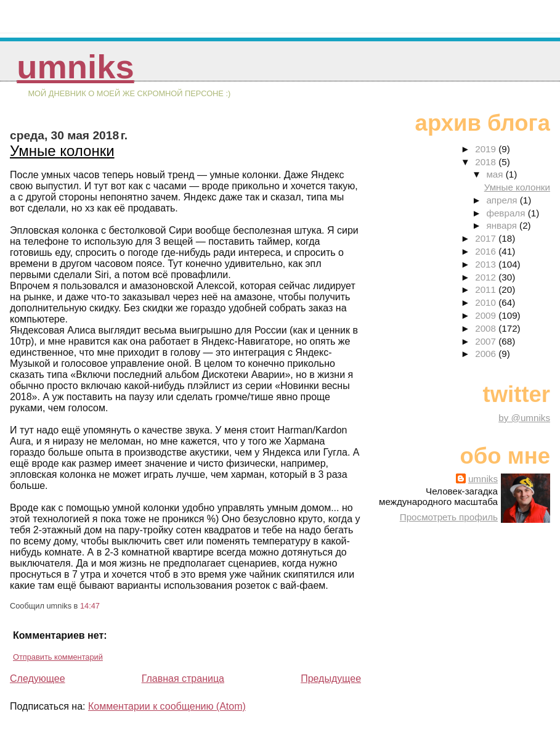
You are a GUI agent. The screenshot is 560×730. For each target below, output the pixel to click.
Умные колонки (62, 151)
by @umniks (524, 418)
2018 (487, 162)
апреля (503, 200)
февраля (507, 213)
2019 (487, 149)
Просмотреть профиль (449, 517)
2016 (487, 251)
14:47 (90, 606)
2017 (487, 238)
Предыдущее (331, 679)
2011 (487, 289)
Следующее (38, 679)
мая (496, 174)
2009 (487, 315)
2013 (487, 264)
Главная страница (183, 679)
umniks (75, 67)
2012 (487, 277)
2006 (487, 354)
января (503, 225)
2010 (487, 302)
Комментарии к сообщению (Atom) (167, 706)
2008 (487, 328)
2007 (487, 341)
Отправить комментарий (58, 657)
